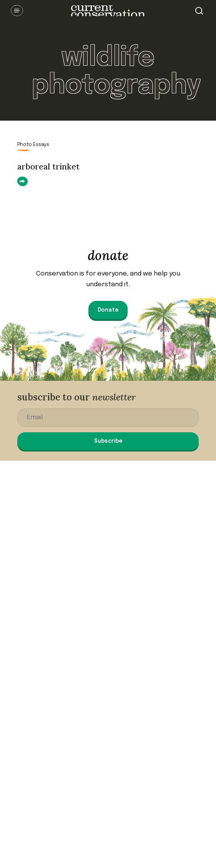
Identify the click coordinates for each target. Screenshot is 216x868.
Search (199, 11)
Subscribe (108, 441)
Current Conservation (108, 11)
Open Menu (17, 11)
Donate (108, 310)
